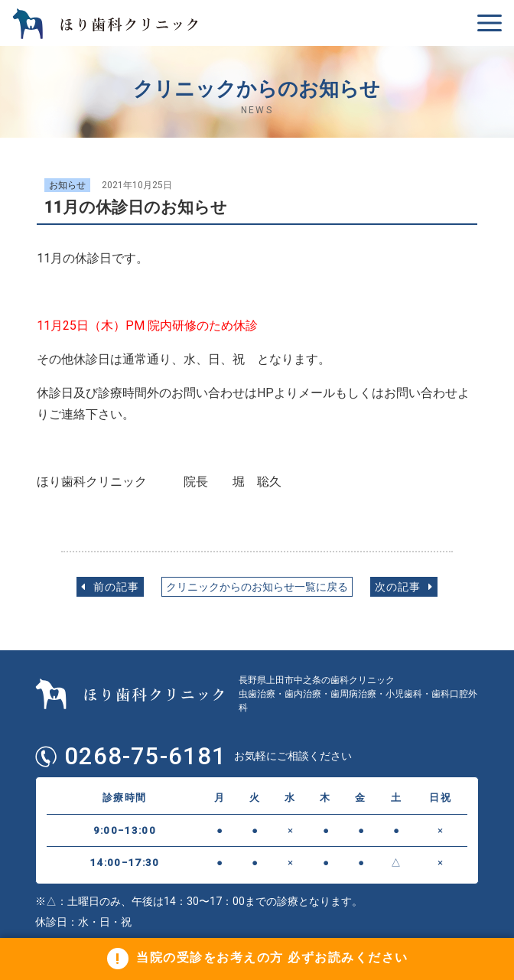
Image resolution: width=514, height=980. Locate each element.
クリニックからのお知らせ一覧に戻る (257, 587)
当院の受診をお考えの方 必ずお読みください (272, 958)
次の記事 (404, 587)
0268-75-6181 (145, 757)
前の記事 (110, 587)
